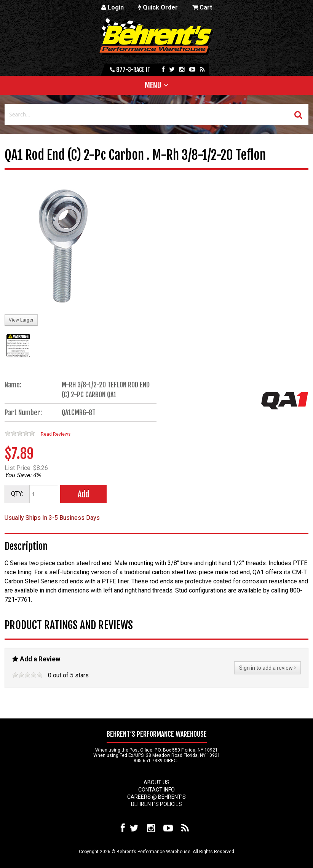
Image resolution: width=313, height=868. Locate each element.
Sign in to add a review (267, 668)
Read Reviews (56, 434)
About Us (156, 782)
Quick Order (158, 7)
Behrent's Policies (156, 804)
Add (83, 494)
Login (113, 7)
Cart (202, 7)
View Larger (21, 320)
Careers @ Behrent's (156, 797)
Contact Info (156, 790)
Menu (153, 85)
